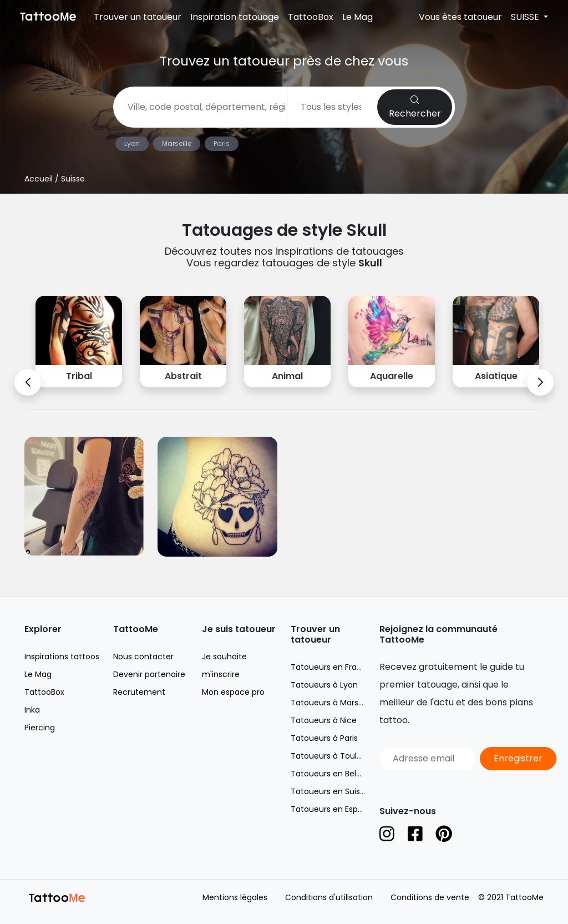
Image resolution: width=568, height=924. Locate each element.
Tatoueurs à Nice (324, 720)
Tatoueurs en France (331, 667)
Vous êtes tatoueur (460, 17)
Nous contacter (143, 657)
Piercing (40, 728)
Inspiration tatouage (235, 17)
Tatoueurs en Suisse (330, 791)
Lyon (132, 143)
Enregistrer (518, 758)
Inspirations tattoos (62, 657)
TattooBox (311, 17)
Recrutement (139, 692)
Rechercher (415, 108)
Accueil (39, 179)
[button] (28, 382)
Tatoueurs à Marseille (332, 703)
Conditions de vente (430, 897)
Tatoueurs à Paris (324, 738)
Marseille (177, 143)
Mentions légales (235, 897)
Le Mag (357, 17)
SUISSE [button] (526, 17)
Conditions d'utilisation (329, 897)
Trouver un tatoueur (138, 17)
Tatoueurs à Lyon (324, 685)
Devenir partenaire (149, 674)
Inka (32, 710)
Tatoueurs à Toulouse (333, 756)
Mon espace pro (233, 692)
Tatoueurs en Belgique (334, 774)
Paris (222, 143)
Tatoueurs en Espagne (334, 809)
